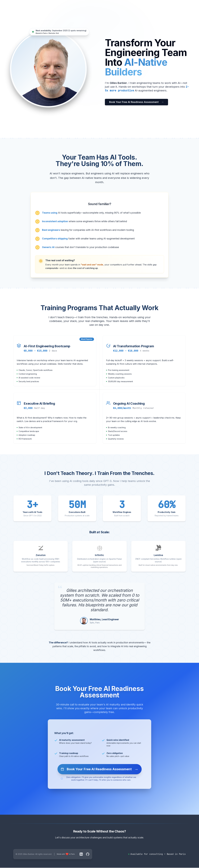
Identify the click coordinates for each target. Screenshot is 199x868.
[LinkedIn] (81, 854)
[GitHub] (88, 854)
